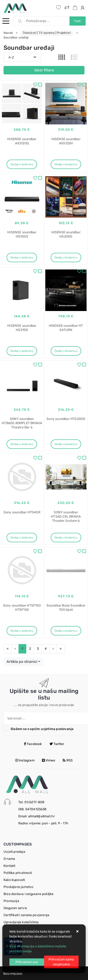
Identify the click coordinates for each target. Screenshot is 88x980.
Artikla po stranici (22, 662)
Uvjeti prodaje (14, 852)
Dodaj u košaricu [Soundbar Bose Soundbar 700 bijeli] (66, 631)
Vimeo (49, 760)
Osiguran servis (15, 908)
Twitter (57, 744)
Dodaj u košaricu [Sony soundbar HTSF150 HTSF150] (22, 631)
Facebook (33, 744)
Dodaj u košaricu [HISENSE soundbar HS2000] (66, 257)
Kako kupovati (14, 880)
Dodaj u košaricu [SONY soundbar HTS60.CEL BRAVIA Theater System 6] (66, 538)
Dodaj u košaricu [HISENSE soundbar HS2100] (22, 351)
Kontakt (9, 866)
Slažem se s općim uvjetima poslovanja (42, 729)
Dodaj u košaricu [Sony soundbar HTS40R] (22, 538)
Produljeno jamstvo (19, 887)
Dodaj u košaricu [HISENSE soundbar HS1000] (22, 257)
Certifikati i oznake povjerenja (26, 915)
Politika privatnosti (18, 873)
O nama (9, 859)
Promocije (11, 901)
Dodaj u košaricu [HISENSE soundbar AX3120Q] (22, 164)
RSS (68, 760)
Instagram (25, 760)
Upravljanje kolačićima (21, 922)
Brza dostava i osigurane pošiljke (29, 894)
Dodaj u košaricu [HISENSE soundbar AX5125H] (66, 164)
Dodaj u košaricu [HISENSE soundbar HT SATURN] (66, 351)
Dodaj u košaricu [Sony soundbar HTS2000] (66, 444)
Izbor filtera (44, 70)
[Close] (27, 962)
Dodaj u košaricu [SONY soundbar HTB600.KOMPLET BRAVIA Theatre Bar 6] (22, 444)
